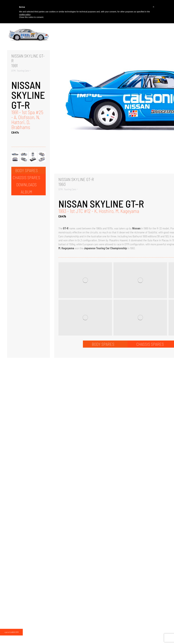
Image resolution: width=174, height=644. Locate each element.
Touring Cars (23, 71)
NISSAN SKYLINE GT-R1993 (76, 182)
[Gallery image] (29, 36)
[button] (153, 7)
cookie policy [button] (25, 14)
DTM (13, 71)
